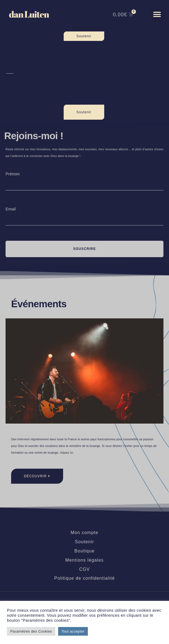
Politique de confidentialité (84, 578)
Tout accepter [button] (73, 631)
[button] (157, 14)
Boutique (84, 551)
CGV (84, 569)
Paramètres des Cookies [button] (31, 631)
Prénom (13, 174)
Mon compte (84, 533)
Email (11, 209)
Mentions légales (84, 560)
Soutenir (85, 542)
